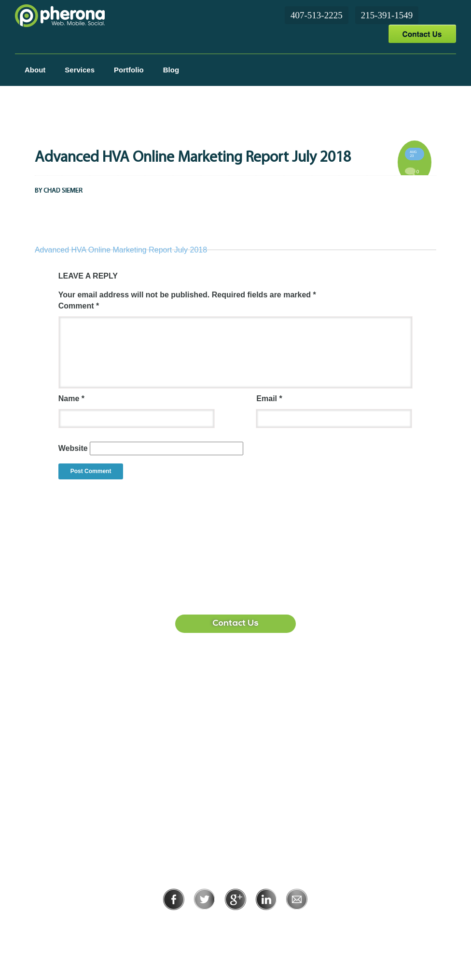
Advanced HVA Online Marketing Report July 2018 (121, 250)
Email (269, 399)
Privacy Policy (204, 923)
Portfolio (129, 70)
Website (73, 448)
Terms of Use (269, 923)
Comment (79, 306)
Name (71, 399)
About (35, 70)
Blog (171, 70)
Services (80, 70)
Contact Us (422, 34)
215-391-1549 (387, 15)
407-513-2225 (317, 15)
